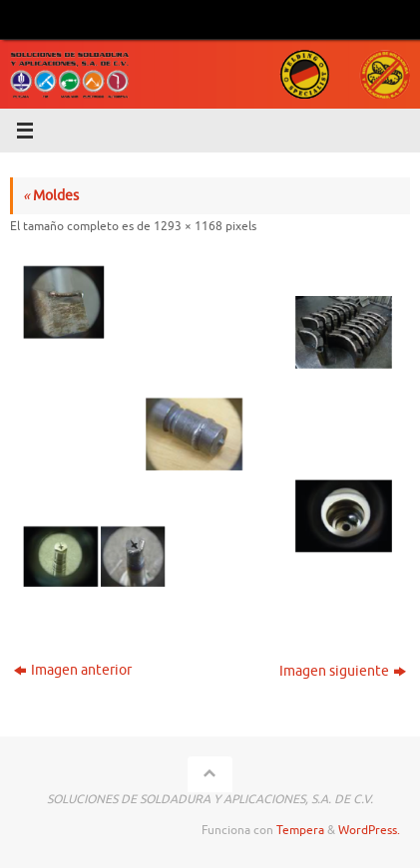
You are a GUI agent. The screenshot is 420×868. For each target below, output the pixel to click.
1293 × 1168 (188, 226)
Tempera (300, 830)
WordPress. (369, 830)
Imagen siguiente (343, 671)
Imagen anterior (73, 670)
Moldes (51, 196)
